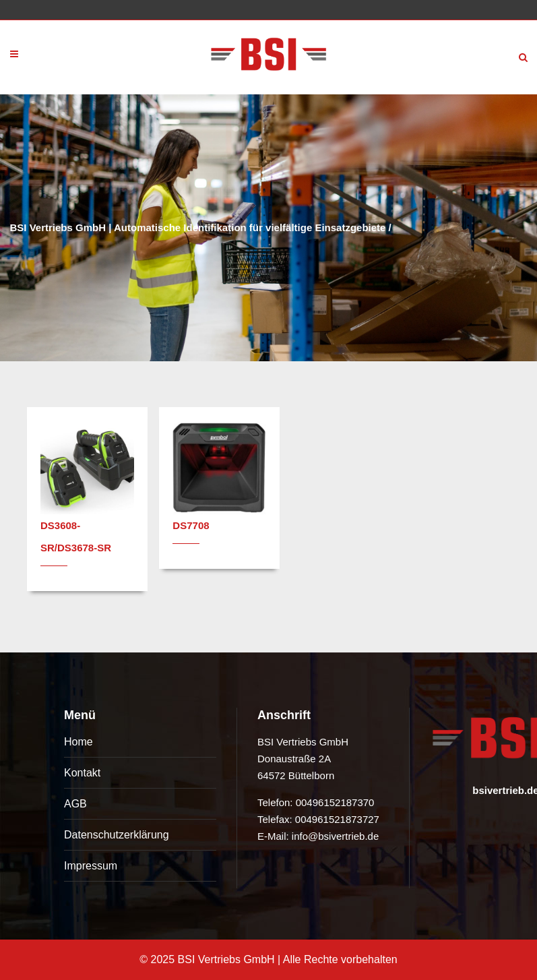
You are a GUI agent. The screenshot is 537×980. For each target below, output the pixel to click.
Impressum (91, 866)
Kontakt (82, 773)
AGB (75, 804)
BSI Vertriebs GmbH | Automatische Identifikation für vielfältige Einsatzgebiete (198, 227)
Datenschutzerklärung (117, 835)
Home (78, 742)
